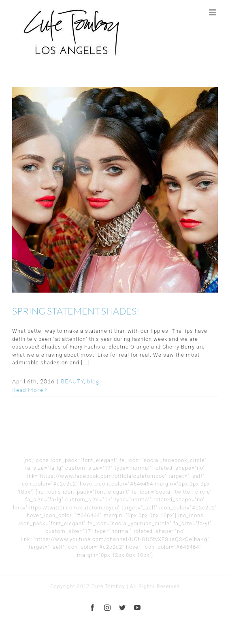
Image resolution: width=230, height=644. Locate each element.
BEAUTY (72, 381)
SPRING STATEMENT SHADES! (76, 311)
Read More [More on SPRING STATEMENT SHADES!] (28, 390)
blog (93, 381)
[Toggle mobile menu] (213, 12)
